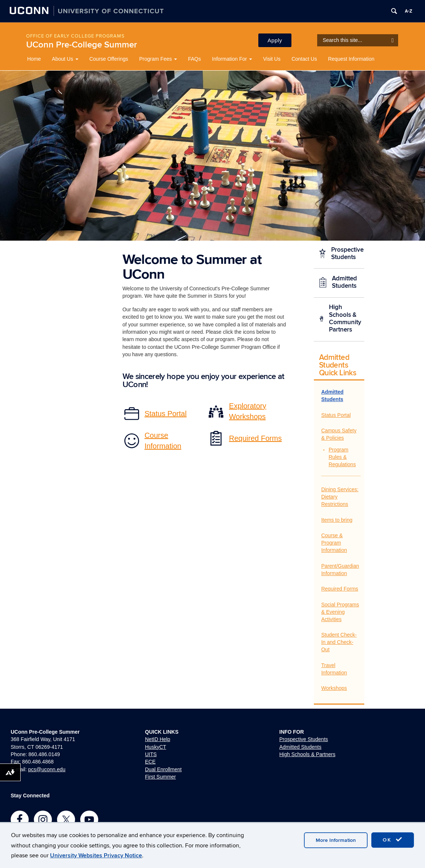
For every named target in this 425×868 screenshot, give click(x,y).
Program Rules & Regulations (342, 457)
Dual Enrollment (163, 769)
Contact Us (304, 59)
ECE (150, 762)
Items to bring (337, 520)
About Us (65, 59)
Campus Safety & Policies (339, 434)
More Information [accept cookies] (336, 840)
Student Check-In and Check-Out (339, 642)
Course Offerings (109, 59)
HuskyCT (156, 747)
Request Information (351, 59)
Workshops (334, 688)
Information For (232, 59)
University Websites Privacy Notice (96, 855)
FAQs (194, 59)
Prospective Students (347, 254)
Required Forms (340, 589)
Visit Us (272, 59)
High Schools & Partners (307, 754)
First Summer (160, 777)
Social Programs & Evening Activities (340, 612)
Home (34, 59)
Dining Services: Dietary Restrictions (340, 497)
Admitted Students (344, 282)
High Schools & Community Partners (345, 318)
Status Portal (336, 415)
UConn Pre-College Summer (82, 45)
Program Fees (158, 59)
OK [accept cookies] (393, 840)
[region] (212, 156)
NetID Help (157, 739)
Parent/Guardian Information (340, 570)
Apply (275, 40)
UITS (151, 754)
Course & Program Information (334, 543)
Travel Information (334, 669)
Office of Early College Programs (75, 36)
